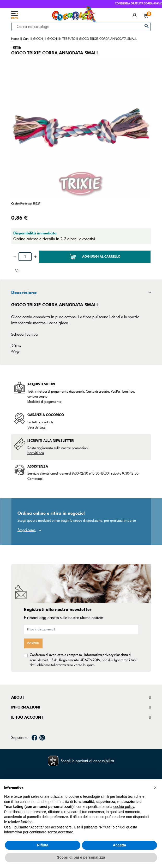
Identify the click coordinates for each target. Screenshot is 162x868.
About (18, 697)
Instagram (42, 738)
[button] (155, 788)
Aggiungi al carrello (95, 257)
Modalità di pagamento (44, 402)
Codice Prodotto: (22, 204)
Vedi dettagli (37, 427)
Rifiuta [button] (43, 845)
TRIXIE (16, 48)
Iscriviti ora (36, 453)
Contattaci (35, 479)
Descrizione (24, 292)
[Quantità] (25, 257)
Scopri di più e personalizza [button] (81, 857)
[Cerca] (81, 27)
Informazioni (26, 707)
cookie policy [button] (124, 807)
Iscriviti (33, 643)
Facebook (34, 738)
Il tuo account (27, 717)
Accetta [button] (119, 845)
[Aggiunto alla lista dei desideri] (17, 270)
